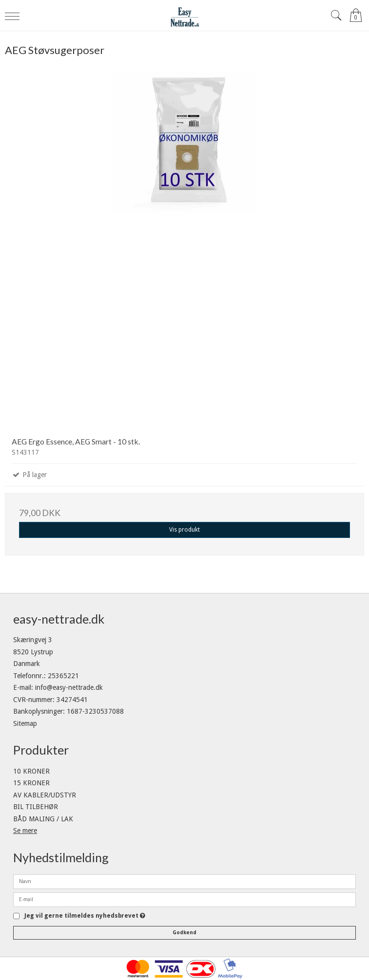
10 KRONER (31, 771)
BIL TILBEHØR (36, 807)
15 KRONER (31, 783)
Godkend (184, 933)
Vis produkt (184, 530)
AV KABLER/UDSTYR (45, 795)
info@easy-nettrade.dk (69, 687)
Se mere (25, 831)
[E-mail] (184, 899)
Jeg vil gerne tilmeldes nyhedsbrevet (85, 916)
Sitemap (25, 723)
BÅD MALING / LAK (43, 819)
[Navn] (184, 881)
